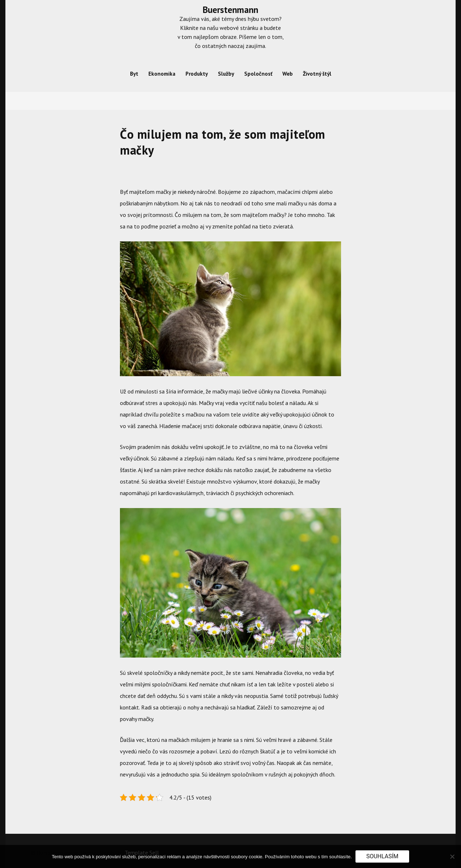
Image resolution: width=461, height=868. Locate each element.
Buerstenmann (230, 10)
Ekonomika (162, 74)
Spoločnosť (258, 74)
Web (288, 74)
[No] (452, 856)
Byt (134, 74)
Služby (226, 74)
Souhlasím (382, 856)
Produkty (197, 74)
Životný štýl (317, 74)
